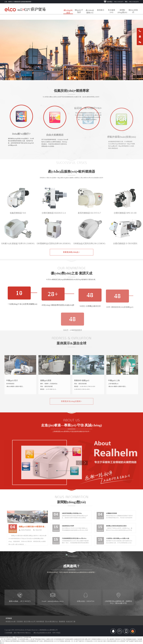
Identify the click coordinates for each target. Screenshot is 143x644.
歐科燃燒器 (40, 622)
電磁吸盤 (62, 622)
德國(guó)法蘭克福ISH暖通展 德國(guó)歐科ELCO (33, 535)
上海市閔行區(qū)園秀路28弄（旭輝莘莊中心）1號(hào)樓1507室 (118, 607)
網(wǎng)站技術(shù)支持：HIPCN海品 (47, 633)
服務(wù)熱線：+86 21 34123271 (20, 606)
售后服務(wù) (111, 11)
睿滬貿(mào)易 (11, 622)
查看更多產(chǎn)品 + (71, 252)
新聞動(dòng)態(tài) (122, 11)
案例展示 (101, 10)
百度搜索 (20, 622)
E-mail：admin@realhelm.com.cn (53, 606)
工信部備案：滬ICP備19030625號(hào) (17, 633)
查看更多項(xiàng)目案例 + (71, 409)
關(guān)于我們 (79, 11)
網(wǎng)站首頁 (68, 11)
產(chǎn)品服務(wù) (90, 11)
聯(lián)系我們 (133, 11)
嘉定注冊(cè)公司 (30, 622)
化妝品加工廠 (71, 622)
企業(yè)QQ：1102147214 (85, 606)
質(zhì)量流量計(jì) (52, 622)
